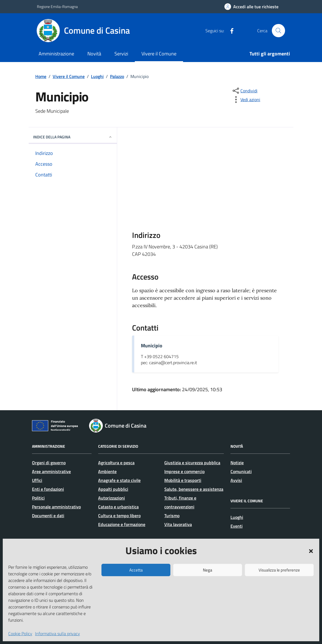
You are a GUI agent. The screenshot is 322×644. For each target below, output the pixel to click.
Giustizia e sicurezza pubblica (192, 463)
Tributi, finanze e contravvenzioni (180, 502)
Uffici (37, 480)
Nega (208, 570)
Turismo (172, 516)
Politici (38, 498)
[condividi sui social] (245, 91)
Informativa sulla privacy (57, 634)
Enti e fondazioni (48, 489)
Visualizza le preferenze (279, 570)
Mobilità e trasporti (183, 480)
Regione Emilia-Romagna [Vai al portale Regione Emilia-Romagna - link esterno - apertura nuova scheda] (57, 6)
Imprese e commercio (184, 471)
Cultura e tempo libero (119, 516)
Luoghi (237, 517)
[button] (311, 551)
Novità (94, 54)
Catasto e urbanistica (118, 507)
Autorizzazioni (112, 498)
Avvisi (236, 480)
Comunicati (241, 471)
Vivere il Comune (159, 54)
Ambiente (107, 471)
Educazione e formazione (122, 524)
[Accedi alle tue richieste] (251, 7)
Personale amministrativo (56, 507)
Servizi (121, 54)
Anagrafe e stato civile (119, 480)
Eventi (237, 526)
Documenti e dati (48, 516)
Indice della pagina (73, 137)
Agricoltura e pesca (116, 463)
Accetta (136, 570)
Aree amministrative (51, 471)
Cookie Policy (20, 634)
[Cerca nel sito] (278, 31)
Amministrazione (56, 54)
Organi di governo (49, 463)
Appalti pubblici (113, 489)
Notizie (237, 463)
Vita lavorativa (178, 524)
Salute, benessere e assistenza (194, 489)
